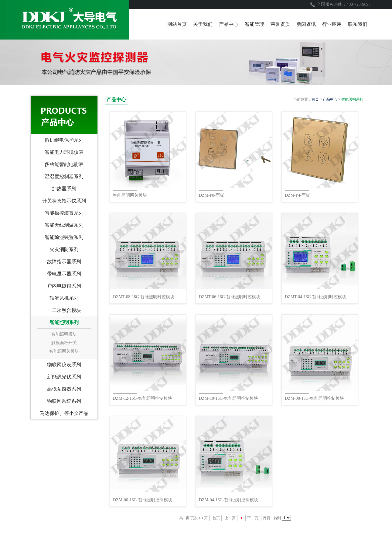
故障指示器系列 (64, 262)
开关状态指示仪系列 (64, 201)
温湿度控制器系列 (64, 176)
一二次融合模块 (64, 310)
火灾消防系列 (64, 249)
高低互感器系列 (64, 389)
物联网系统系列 (64, 401)
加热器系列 (64, 189)
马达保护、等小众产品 (64, 413)
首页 (315, 99)
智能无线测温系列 (64, 225)
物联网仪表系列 (64, 365)
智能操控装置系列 (64, 213)
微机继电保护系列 (64, 140)
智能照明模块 (64, 334)
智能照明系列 (64, 322)
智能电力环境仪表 (64, 152)
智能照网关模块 (64, 351)
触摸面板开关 (64, 343)
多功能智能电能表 (64, 164)
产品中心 (330, 99)
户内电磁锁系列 (64, 286)
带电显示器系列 (64, 274)
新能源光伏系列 (64, 377)
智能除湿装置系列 (64, 237)
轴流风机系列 (64, 298)
